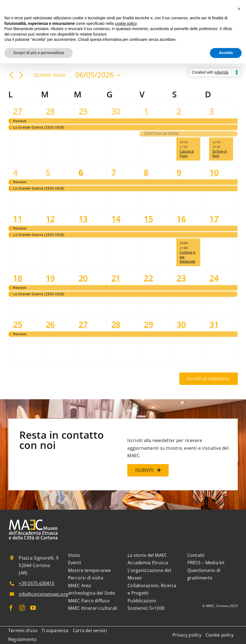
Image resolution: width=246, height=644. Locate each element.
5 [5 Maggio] (48, 172)
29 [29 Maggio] (148, 324)
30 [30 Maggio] (181, 324)
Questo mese (50, 75)
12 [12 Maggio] (50, 219)
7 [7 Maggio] (114, 172)
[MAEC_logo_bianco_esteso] (33, 520)
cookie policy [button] (126, 23)
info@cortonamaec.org (43, 594)
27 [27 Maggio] (83, 324)
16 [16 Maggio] (181, 219)
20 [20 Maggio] (83, 278)
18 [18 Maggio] (17, 278)
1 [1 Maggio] (146, 111)
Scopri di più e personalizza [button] (39, 53)
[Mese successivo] (21, 75)
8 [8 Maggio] (146, 172)
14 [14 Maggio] (116, 219)
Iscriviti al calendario (209, 379)
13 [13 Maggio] (83, 219)
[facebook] (11, 608)
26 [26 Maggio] (50, 324)
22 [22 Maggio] (148, 278)
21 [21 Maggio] (116, 278)
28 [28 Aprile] (50, 111)
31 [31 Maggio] (214, 324)
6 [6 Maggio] (81, 172)
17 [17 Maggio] (214, 219)
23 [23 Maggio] (181, 278)
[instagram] (22, 608)
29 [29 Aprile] (83, 111)
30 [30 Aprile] (116, 111)
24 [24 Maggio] (214, 278)
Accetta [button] (226, 53)
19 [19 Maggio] (50, 278)
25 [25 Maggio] (17, 324)
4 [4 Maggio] (15, 172)
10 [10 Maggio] (214, 172)
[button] (239, 9)
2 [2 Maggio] (179, 111)
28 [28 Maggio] (116, 324)
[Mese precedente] (12, 75)
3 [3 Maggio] (212, 111)
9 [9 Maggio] (179, 172)
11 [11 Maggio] (17, 219)
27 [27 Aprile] (17, 111)
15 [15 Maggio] (148, 219)
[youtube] (33, 608)
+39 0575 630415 (37, 583)
